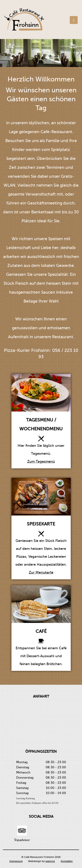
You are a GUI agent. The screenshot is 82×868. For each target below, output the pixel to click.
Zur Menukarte (41, 572)
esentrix (50, 861)
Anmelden (67, 861)
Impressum (16, 861)
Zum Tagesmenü (41, 461)
